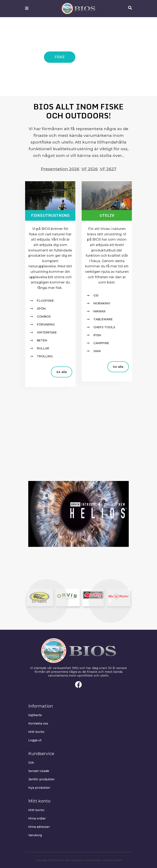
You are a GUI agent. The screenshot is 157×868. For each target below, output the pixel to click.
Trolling (45, 356)
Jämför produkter (41, 779)
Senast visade (39, 771)
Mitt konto (36, 732)
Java (97, 351)
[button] (47, 601)
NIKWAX (99, 311)
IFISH (97, 335)
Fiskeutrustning (50, 215)
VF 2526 (90, 169)
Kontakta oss (38, 723)
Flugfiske (45, 301)
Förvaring (46, 324)
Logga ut (35, 740)
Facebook (78, 685)
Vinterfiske (47, 332)
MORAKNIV (102, 303)
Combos (44, 317)
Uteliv (107, 215)
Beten (42, 340)
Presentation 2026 (60, 169)
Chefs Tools (104, 327)
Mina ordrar (37, 818)
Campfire (101, 343)
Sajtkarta (35, 715)
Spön (41, 309)
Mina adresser (39, 827)
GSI (96, 295)
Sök (31, 763)
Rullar (43, 348)
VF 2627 (108, 169)
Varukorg (35, 835)
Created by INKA (112, 860)
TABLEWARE (103, 319)
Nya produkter (39, 788)
